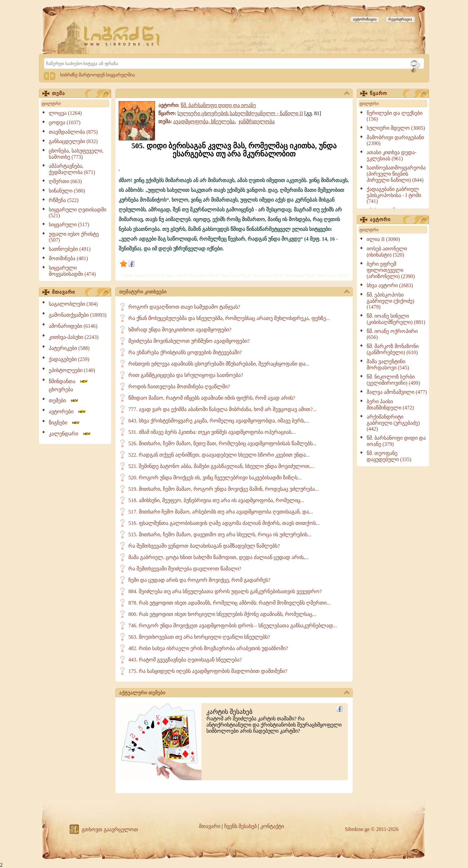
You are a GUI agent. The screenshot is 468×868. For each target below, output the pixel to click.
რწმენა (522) (64, 200)
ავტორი (398, 220)
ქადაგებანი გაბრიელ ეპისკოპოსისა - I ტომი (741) (394, 195)
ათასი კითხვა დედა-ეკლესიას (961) (391, 155)
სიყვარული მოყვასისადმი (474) (72, 271)
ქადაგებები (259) (69, 359)
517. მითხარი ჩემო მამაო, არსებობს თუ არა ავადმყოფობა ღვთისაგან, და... (221, 512)
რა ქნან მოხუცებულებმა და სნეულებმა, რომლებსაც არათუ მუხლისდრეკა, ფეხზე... (229, 318)
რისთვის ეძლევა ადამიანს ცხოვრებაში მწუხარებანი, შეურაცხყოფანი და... (219, 364)
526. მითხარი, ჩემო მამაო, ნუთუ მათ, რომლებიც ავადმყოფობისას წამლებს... (222, 443)
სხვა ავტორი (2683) (390, 285)
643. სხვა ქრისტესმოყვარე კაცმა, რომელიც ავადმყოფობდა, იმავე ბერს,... (219, 421)
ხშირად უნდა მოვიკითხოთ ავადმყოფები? (180, 330)
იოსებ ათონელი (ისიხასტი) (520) (387, 252)
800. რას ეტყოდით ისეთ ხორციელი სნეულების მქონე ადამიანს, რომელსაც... (222, 614)
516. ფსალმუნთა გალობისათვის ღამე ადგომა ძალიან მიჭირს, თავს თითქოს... (224, 523)
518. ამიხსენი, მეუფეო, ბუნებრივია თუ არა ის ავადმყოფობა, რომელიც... (216, 500)
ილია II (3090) (383, 239)
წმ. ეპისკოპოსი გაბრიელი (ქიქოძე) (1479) (390, 301)
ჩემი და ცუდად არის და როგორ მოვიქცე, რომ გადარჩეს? (199, 580)
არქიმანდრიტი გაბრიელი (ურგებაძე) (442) (393, 423)
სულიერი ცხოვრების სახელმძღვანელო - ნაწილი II (240, 113)
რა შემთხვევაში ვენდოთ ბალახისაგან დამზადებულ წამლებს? (204, 546)
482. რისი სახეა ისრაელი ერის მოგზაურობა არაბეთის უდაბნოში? (208, 648)
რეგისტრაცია (400, 19)
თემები (64, 401)
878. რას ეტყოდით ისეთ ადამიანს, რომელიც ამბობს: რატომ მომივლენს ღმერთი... (229, 603)
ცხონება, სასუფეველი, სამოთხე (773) (76, 154)
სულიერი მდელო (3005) (396, 128)
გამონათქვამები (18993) (78, 315)
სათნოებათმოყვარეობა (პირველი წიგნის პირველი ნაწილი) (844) (396, 174)
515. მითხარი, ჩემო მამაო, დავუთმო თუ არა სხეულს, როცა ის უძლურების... (220, 534)
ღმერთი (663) (65, 181)
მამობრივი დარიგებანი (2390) (395, 140)
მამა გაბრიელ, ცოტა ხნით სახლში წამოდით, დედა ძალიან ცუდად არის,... (219, 557)
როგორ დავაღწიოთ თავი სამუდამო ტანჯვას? (184, 307)
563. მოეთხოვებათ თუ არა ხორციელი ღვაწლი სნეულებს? (199, 637)
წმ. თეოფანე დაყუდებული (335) (389, 456)
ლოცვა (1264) (65, 113)
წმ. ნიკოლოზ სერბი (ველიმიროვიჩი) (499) (393, 380)
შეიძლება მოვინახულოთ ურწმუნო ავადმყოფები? (189, 341)
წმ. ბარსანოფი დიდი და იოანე (218, 105)
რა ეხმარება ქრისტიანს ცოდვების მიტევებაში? (185, 352)
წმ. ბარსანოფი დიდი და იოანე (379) (396, 441)
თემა (80, 94)
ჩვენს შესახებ (240, 826)
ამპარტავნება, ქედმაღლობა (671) (72, 169)
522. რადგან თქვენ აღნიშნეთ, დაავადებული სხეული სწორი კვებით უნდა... (219, 455)
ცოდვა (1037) (65, 122)
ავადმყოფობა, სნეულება (204, 121)
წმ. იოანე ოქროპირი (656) (392, 334)
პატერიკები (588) (69, 348)
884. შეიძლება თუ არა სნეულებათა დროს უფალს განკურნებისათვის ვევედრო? (225, 591)
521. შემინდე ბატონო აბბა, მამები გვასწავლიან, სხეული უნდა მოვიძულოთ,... (221, 466)
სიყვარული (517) (69, 225)
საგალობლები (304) (73, 304)
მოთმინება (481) (68, 258)
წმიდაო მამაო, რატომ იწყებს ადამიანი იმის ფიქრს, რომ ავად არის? (212, 398)
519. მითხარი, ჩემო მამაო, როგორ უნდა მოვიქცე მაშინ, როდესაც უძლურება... (224, 489)
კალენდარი (70, 434)
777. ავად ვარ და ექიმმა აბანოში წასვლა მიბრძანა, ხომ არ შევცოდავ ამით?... (222, 409)
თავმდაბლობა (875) (73, 132)
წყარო (398, 94)
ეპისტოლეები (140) (72, 370)
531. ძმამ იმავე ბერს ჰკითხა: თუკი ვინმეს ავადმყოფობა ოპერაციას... (212, 432)
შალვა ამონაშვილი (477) (397, 392)
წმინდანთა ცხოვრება (69, 385)
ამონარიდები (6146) (73, 326)
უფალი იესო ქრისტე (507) (74, 237)
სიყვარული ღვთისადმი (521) (78, 213)
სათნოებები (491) (70, 249)
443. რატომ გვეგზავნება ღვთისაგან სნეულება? (185, 660)
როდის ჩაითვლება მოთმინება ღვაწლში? (179, 387)
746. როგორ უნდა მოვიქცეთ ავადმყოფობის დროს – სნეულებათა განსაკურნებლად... (233, 626)
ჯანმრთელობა (257, 121)
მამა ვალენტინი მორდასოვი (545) (388, 365)
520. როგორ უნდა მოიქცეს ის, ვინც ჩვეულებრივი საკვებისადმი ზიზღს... (215, 478)
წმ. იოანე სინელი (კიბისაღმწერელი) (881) (396, 319)
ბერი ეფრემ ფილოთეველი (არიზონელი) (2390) (391, 270)
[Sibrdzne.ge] (122, 36)
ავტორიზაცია (365, 19)
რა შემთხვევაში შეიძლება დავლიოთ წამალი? (185, 569)
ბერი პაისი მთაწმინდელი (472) (390, 405)
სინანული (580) (67, 191)
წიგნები (65, 423)
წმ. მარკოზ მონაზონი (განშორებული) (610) (393, 349)
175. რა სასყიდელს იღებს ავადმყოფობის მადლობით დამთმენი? (208, 671)
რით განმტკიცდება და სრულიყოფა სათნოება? (186, 375)
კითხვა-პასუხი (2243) (74, 337)
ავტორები (68, 412)
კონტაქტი (272, 826)
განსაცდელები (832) (73, 141)
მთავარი (80, 292)
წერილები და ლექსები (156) (395, 116)
